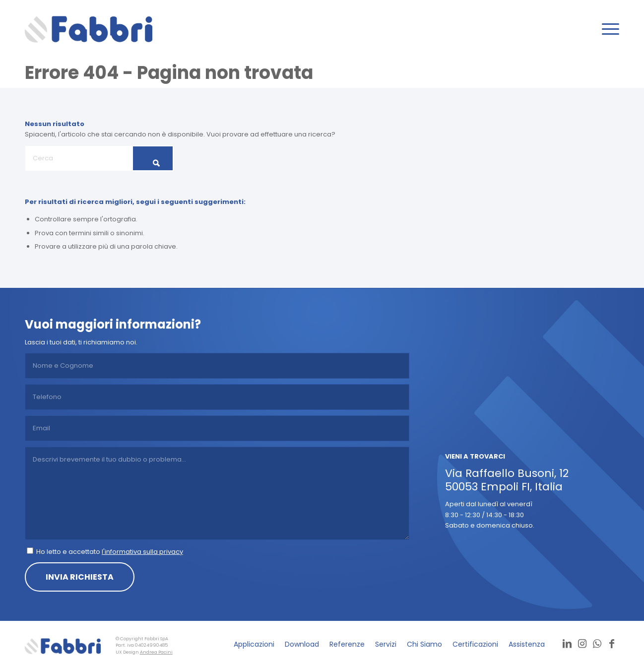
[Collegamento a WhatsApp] (597, 644)
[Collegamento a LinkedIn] (567, 644)
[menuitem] (607, 29)
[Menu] (607, 29)
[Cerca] (99, 158)
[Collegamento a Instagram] (582, 644)
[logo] (89, 29)
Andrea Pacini (156, 652)
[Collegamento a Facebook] (612, 644)
